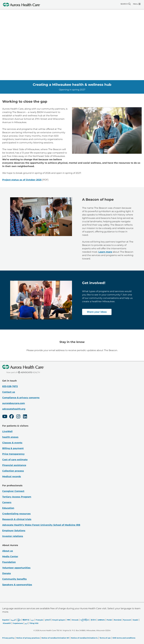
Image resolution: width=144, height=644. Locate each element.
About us (8, 551)
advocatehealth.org (14, 409)
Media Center (10, 556)
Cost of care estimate (15, 460)
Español (6, 620)
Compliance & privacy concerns (21, 398)
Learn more (105, 252)
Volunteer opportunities (16, 568)
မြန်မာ (19, 620)
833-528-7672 (10, 386)
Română (118, 620)
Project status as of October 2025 (22, 180)
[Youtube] (5, 417)
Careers (7, 502)
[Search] (126, 4)
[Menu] (137, 4)
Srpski (135, 620)
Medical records (12, 476)
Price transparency (13, 454)
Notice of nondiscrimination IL (84, 638)
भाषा (68, 620)
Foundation (9, 562)
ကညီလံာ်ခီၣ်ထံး (85, 620)
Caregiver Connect (13, 491)
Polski (109, 620)
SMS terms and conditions (124, 638)
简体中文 (26, 620)
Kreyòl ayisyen (59, 620)
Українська (18, 623)
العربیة (13, 620)
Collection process (13, 471)
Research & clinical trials (17, 519)
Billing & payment (13, 448)
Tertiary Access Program (17, 497)
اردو (26, 623)
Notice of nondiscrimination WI (55, 638)
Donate (7, 573)
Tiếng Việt (34, 623)
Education (8, 508)
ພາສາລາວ (101, 620)
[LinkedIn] (25, 417)
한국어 (93, 620)
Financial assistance (14, 465)
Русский (127, 620)
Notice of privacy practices (28, 638)
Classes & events (12, 443)
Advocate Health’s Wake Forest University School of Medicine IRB (41, 525)
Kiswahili (7, 623)
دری (32, 620)
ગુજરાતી (48, 620)
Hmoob (75, 620)
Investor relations (13, 536)
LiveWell (7, 431)
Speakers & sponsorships (17, 585)
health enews (10, 437)
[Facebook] (12, 417)
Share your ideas (97, 312)
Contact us (9, 392)
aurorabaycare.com (14, 403)
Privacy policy (8, 638)
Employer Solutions (14, 531)
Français (39, 620)
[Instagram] (18, 417)
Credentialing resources (16, 514)
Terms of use (105, 638)
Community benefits (14, 579)
